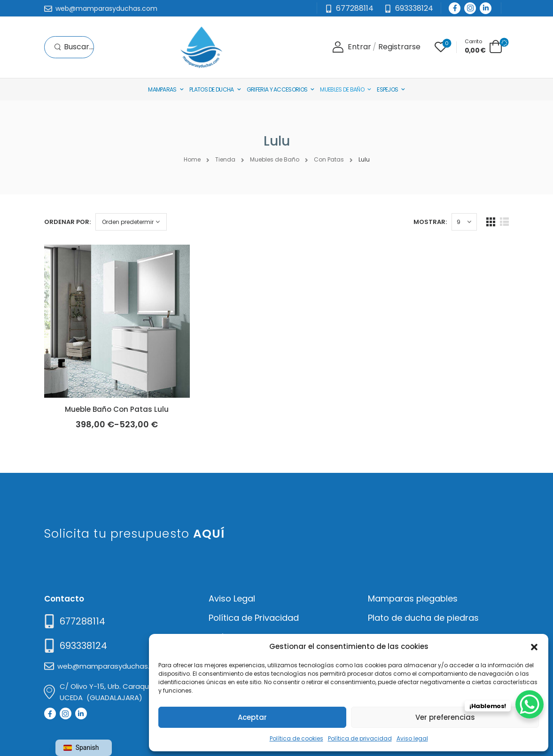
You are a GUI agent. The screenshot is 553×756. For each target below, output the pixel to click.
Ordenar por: (67, 222)
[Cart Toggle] (483, 46)
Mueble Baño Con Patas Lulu (117, 409)
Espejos (387, 89)
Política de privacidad (360, 738)
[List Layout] (504, 222)
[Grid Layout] (491, 222)
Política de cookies (296, 738)
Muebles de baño (342, 89)
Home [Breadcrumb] (192, 159)
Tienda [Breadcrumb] (225, 159)
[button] (534, 646)
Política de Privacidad (254, 618)
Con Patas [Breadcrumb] (329, 159)
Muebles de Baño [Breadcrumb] (275, 159)
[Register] (399, 47)
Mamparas (162, 89)
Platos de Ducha (212, 89)
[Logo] (201, 47)
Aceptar (252, 717)
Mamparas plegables (413, 598)
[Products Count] (464, 222)
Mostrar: (430, 222)
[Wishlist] (441, 47)
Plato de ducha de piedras (423, 618)
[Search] (74, 47)
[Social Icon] (455, 8)
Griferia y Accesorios (277, 89)
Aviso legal (412, 738)
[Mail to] (101, 9)
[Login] (352, 47)
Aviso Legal (232, 598)
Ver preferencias (445, 717)
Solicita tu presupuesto (135, 534)
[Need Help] (409, 9)
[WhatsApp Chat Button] (530, 704)
